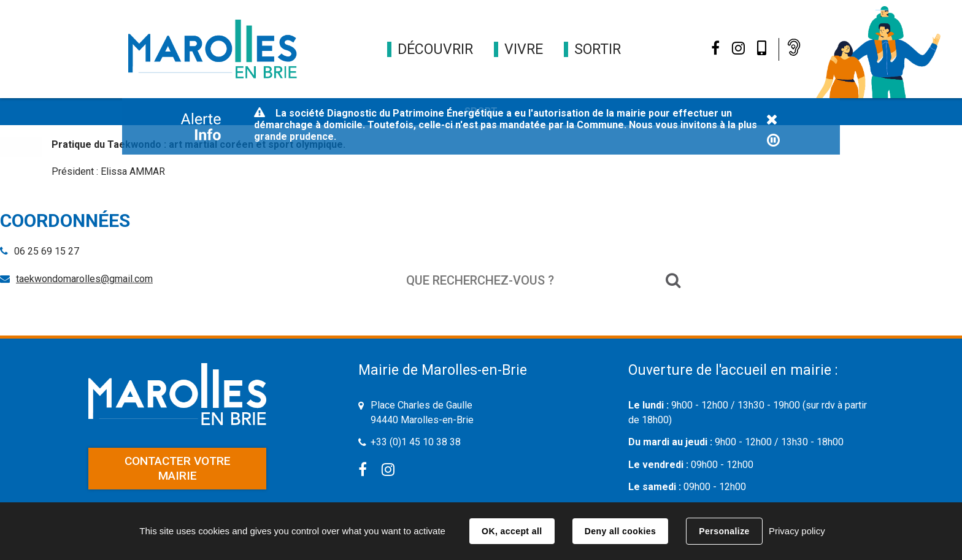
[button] (435, 49)
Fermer (772, 120)
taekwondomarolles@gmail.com (84, 279)
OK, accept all (512, 531)
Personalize (724, 531)
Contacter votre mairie (178, 468)
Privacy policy (797, 531)
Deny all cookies (620, 531)
